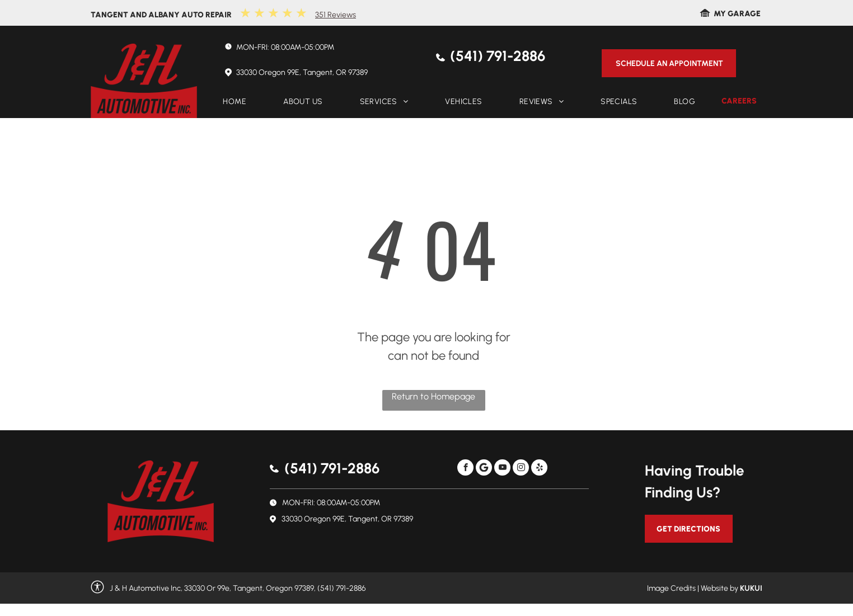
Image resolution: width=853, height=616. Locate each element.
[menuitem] (235, 102)
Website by (720, 588)
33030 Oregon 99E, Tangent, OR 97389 (302, 72)
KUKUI (751, 588)
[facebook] (465, 469)
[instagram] (521, 469)
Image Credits (671, 588)
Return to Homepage (433, 396)
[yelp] (539, 469)
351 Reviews (336, 15)
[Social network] (484, 469)
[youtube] (502, 469)
